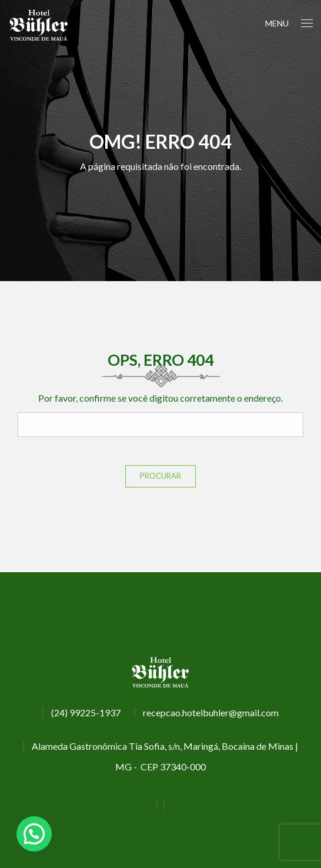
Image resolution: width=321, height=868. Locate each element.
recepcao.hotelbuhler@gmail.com (211, 712)
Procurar (160, 476)
